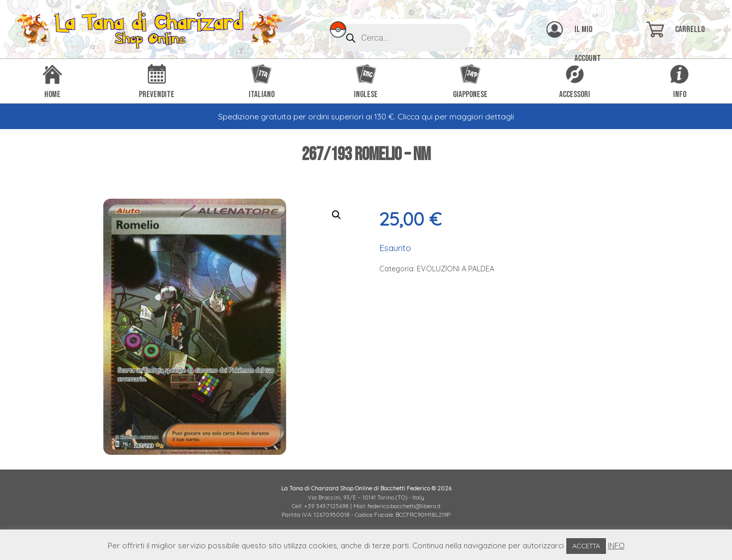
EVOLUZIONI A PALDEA (455, 269)
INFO (616, 546)
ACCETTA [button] (586, 546)
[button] (337, 215)
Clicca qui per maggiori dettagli (456, 116)
